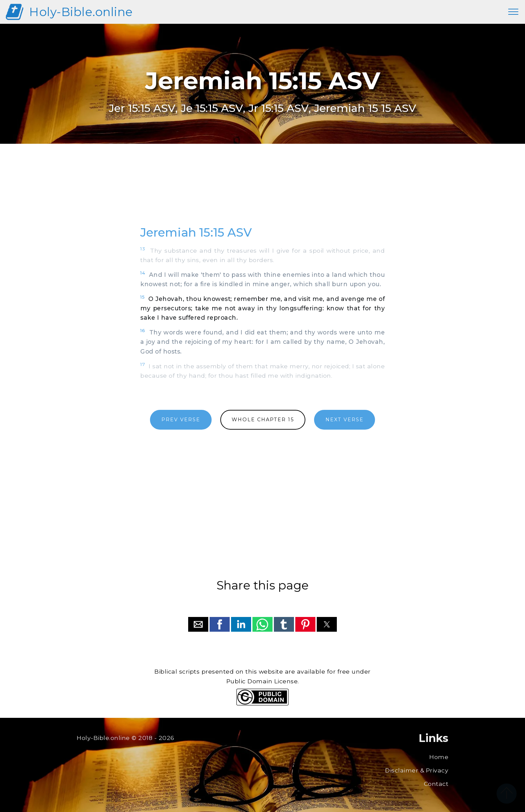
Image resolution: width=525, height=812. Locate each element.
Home (439, 757)
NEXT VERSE (345, 420)
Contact (436, 784)
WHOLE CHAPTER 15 (263, 420)
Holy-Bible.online (81, 12)
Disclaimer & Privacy (417, 770)
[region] (262, 192)
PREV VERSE (181, 420)
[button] (198, 624)
